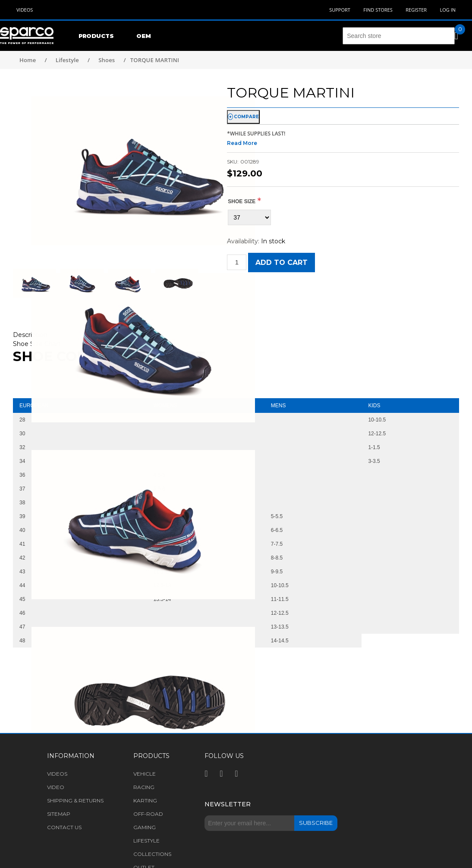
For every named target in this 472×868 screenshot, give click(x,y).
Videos (25, 10)
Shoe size (242, 201)
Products (96, 36)
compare (246, 117)
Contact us (64, 827)
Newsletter (228, 804)
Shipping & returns (75, 800)
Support (340, 10)
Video (56, 787)
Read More (242, 143)
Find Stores (378, 10)
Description (30, 335)
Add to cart (282, 263)
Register (416, 10)
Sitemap (59, 814)
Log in (448, 10)
